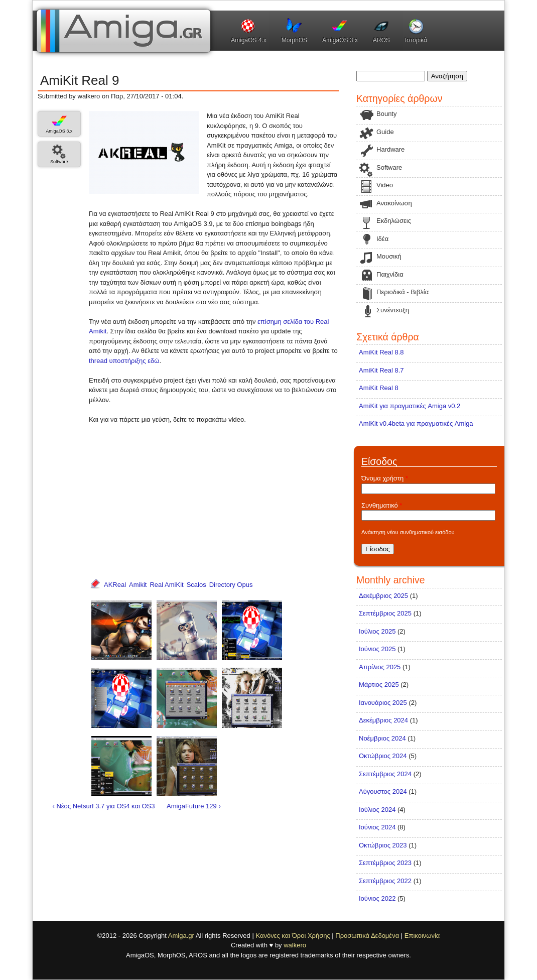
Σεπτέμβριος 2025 (385, 613)
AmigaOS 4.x (249, 40)
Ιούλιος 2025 (377, 631)
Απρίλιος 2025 (380, 667)
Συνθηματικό (382, 505)
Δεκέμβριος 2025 (383, 596)
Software (59, 162)
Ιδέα (382, 239)
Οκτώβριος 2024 (383, 756)
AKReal (115, 585)
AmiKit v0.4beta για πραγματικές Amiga (416, 423)
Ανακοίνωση (394, 203)
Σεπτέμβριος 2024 (385, 774)
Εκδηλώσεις (394, 221)
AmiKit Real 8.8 (381, 352)
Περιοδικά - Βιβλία (402, 292)
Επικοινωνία (422, 936)
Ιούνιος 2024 (377, 827)
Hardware (390, 149)
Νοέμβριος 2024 (382, 738)
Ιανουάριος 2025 (383, 703)
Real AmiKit (166, 585)
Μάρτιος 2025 (379, 685)
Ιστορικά (416, 40)
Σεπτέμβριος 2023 (385, 863)
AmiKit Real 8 (379, 388)
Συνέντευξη (393, 310)
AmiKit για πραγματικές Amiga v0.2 (410, 406)
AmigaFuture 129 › (194, 806)
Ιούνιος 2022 (377, 898)
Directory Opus (231, 585)
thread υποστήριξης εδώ (124, 361)
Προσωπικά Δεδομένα (367, 936)
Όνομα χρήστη (385, 478)
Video (385, 185)
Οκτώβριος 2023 (383, 845)
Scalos (196, 585)
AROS (381, 40)
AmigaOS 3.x (340, 40)
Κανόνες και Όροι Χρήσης (293, 936)
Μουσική (389, 256)
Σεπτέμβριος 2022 (385, 881)
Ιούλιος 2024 (377, 810)
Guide (385, 132)
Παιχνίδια (390, 274)
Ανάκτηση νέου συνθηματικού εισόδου (408, 532)
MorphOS (294, 40)
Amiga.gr (181, 936)
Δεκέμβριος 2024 (383, 720)
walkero (295, 945)
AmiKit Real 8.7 (381, 370)
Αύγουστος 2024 (383, 791)
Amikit (138, 585)
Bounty (386, 114)
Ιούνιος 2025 (377, 649)
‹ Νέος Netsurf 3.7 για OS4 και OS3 (104, 806)
